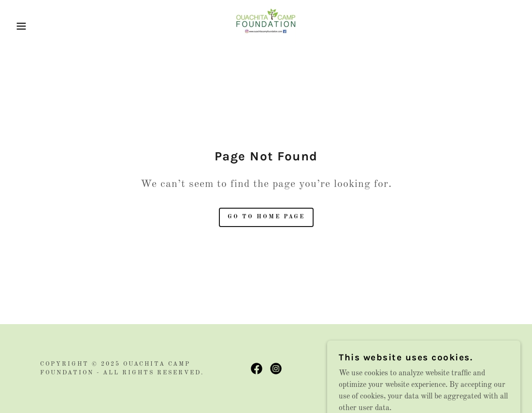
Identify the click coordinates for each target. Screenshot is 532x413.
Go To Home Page (266, 217)
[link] (266, 26)
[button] (27, 26)
